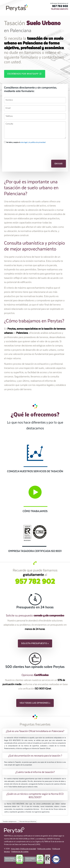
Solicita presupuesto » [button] (35, 643)
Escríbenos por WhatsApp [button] (25, 74)
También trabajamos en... (10, 822)
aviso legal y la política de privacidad (33, 142)
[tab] (35, 731)
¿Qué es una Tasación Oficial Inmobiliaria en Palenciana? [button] (35, 731)
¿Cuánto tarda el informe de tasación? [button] (35, 772)
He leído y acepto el (25, 142)
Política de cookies (44, 849)
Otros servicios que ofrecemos (28, 822)
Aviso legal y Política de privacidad (23, 849)
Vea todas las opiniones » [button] (35, 703)
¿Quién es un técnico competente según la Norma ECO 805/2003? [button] (35, 796)
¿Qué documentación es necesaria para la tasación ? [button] (35, 756)
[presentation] (18, 150)
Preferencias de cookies (20, 852)
